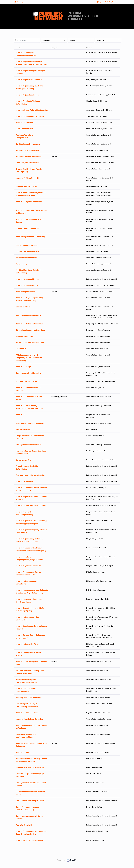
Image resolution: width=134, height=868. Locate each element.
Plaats (81, 40)
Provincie (108, 40)
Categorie (54, 40)
